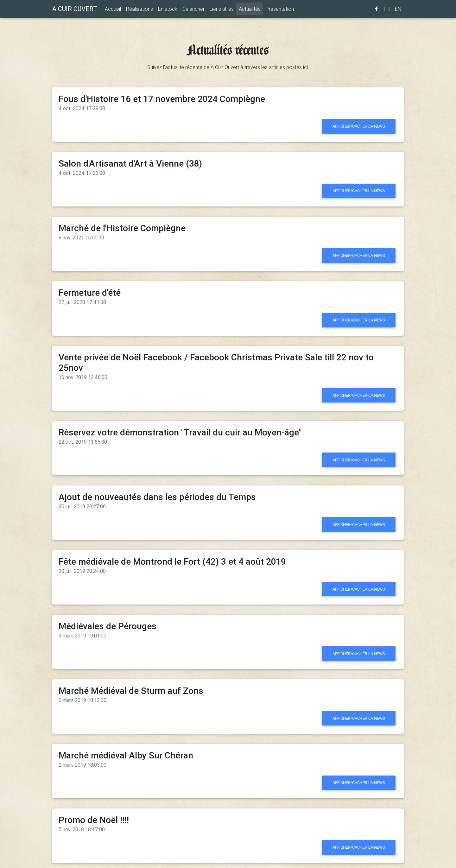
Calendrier (193, 10)
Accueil (113, 10)
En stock (168, 10)
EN (398, 10)
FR (387, 10)
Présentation (280, 10)
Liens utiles (222, 10)
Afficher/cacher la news (359, 126)
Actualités (251, 10)
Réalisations (139, 10)
